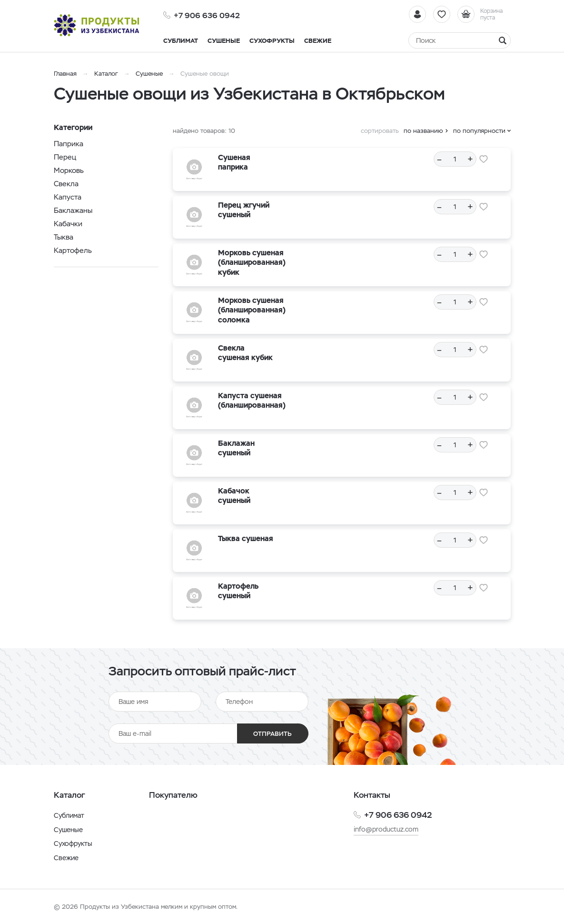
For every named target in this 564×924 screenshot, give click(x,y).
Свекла (66, 184)
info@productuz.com (386, 829)
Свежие (66, 858)
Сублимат (69, 815)
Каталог (106, 74)
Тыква (64, 237)
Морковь (69, 170)
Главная (65, 74)
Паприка (69, 144)
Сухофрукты (73, 844)
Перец (65, 157)
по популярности (479, 131)
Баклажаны (73, 210)
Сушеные (149, 74)
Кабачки (68, 224)
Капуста (68, 197)
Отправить (272, 734)
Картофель (73, 250)
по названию (423, 131)
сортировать (380, 131)
